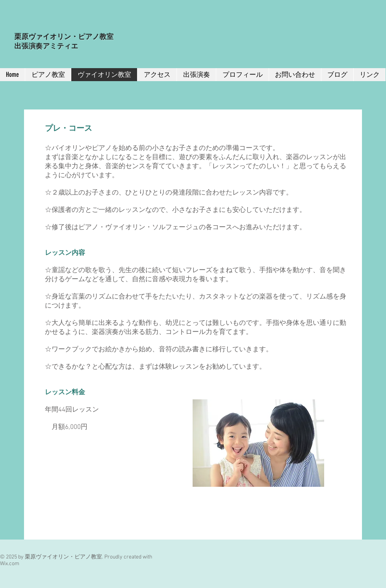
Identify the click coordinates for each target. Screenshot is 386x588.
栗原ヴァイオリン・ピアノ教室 (64, 37)
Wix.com (10, 564)
